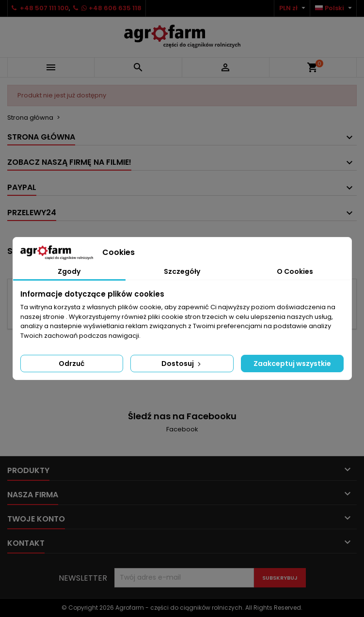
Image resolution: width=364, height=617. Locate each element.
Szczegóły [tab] (182, 271)
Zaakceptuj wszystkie (292, 364)
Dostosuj (182, 364)
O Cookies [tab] (295, 271)
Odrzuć (71, 364)
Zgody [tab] (69, 271)
